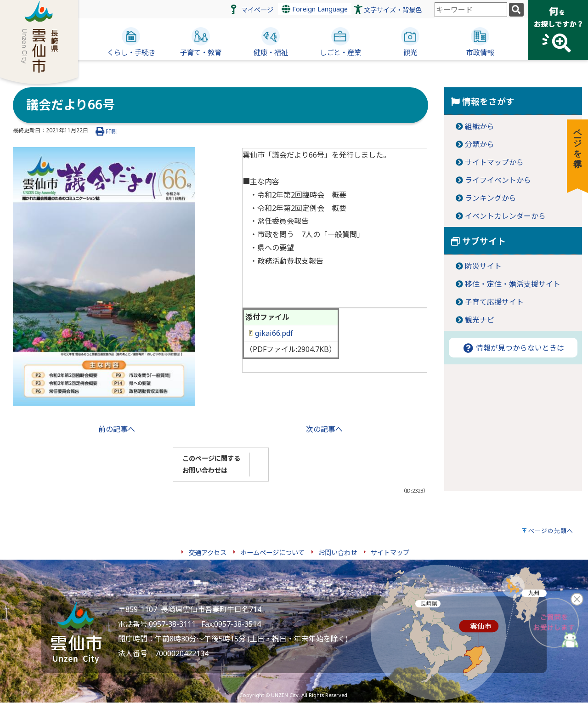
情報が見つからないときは (513, 348)
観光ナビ (480, 320)
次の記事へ (324, 429)
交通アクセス (207, 553)
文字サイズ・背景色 (393, 10)
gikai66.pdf (271, 333)
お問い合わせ (338, 553)
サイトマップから (494, 162)
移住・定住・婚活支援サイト (513, 284)
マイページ (257, 10)
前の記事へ (117, 429)
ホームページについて (272, 553)
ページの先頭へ (551, 531)
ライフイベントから (498, 180)
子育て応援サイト (494, 302)
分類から (480, 144)
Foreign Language (315, 9)
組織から (480, 126)
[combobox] (471, 10)
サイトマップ (390, 553)
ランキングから (491, 198)
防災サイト (483, 266)
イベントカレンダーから (505, 216)
